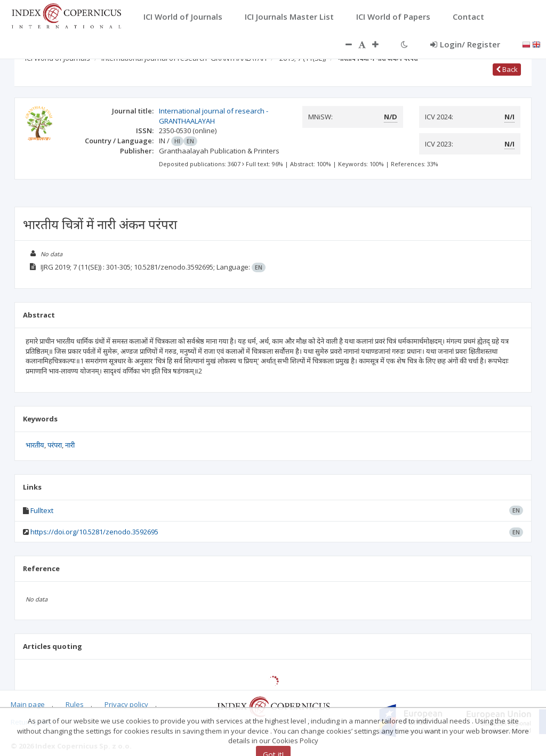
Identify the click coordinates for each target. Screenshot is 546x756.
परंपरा (55, 445)
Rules (75, 704)
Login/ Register (465, 44)
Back (507, 69)
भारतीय (35, 445)
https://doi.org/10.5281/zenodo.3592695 (94, 532)
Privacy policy (126, 704)
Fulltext (42, 510)
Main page (28, 704)
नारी (70, 445)
